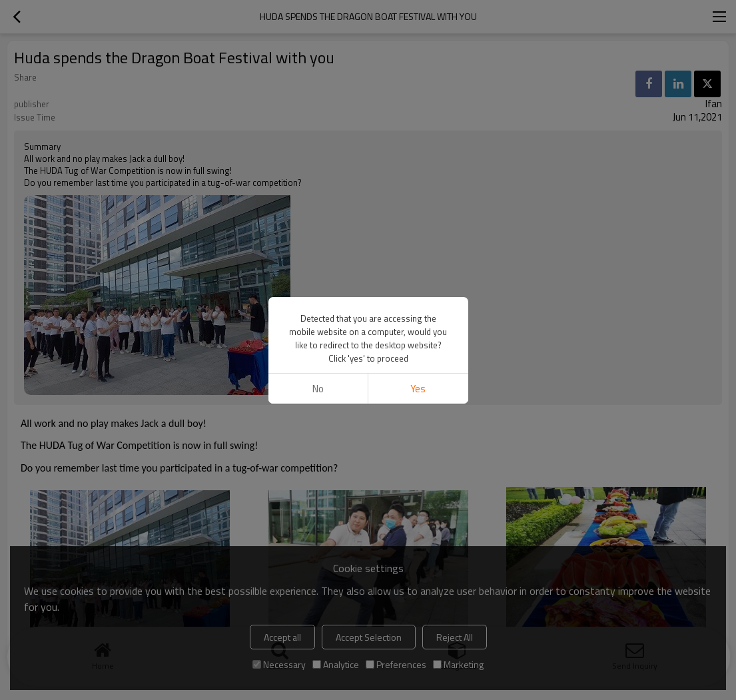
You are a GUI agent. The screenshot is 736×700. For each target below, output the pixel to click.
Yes (418, 389)
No (318, 389)
